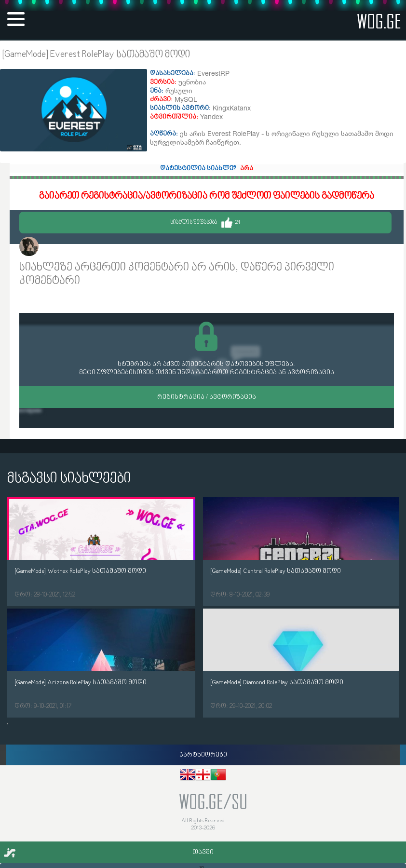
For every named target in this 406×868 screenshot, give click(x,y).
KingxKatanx (63, 248)
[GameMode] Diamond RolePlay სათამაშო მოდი (277, 683)
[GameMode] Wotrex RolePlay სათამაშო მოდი (80, 571)
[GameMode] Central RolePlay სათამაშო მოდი (276, 571)
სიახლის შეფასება (205, 223)
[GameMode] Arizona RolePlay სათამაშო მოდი (81, 683)
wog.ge (379, 21)
